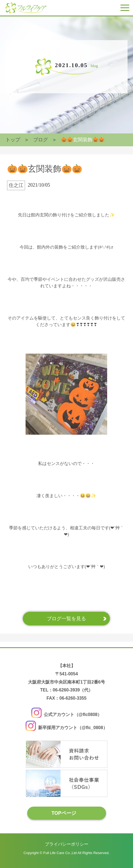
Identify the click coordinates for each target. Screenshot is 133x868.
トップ (13, 140)
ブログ (41, 140)
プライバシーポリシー (67, 844)
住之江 (16, 185)
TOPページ (64, 813)
